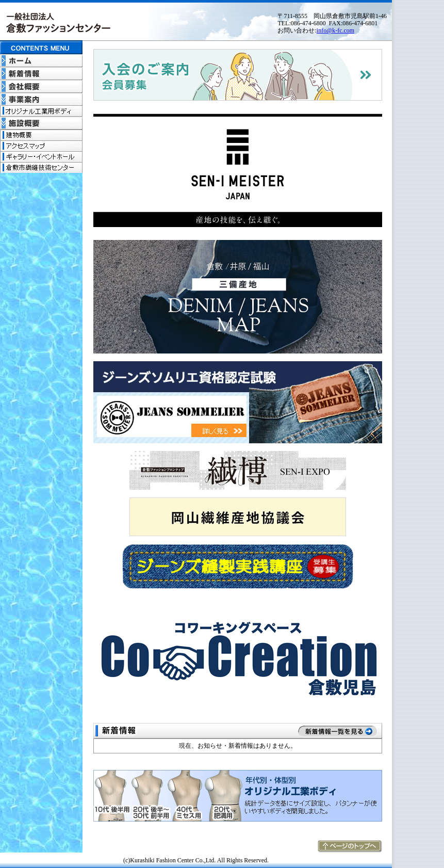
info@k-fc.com (335, 30)
